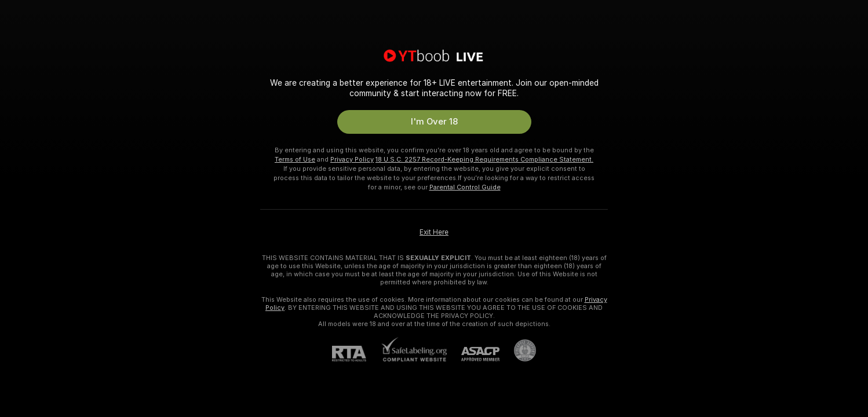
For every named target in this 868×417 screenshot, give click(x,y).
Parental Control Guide (465, 187)
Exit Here (434, 232)
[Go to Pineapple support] (518, 350)
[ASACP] (473, 354)
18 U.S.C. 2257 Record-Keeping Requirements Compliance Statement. (484, 159)
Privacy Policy (352, 159)
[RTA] (356, 354)
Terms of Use (295, 159)
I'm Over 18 (434, 122)
